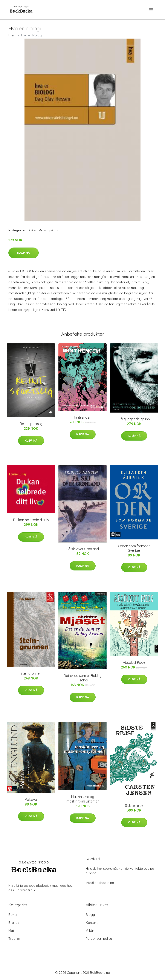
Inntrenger (82, 417)
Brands (14, 923)
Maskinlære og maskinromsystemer (83, 799)
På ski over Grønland (83, 549)
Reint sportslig (31, 424)
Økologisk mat (49, 230)
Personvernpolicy (99, 939)
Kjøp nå (24, 253)
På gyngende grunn (134, 419)
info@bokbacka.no (100, 883)
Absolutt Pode (134, 662)
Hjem (12, 35)
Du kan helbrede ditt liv (31, 520)
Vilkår (90, 931)
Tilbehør (15, 939)
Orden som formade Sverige (134, 548)
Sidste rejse (134, 806)
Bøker (32, 230)
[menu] (152, 10)
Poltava (31, 799)
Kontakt (92, 923)
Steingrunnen (31, 673)
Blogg (90, 915)
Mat (11, 931)
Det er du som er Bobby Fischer (82, 678)
